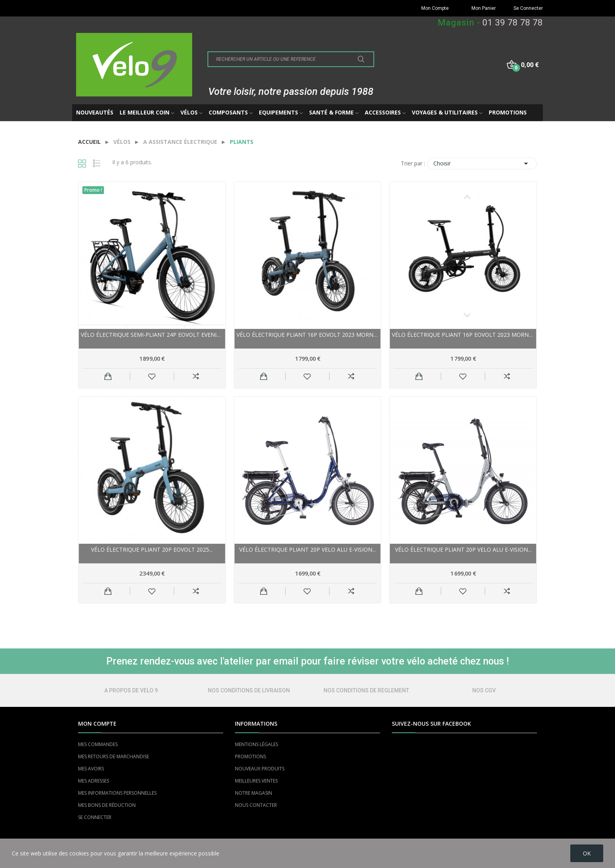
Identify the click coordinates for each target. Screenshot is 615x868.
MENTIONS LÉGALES (257, 744)
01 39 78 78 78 (513, 23)
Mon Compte (435, 8)
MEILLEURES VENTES (256, 781)
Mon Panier (484, 8)
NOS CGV (484, 690)
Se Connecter (528, 8)
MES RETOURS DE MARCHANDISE (114, 756)
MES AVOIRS (91, 769)
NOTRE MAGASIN (254, 793)
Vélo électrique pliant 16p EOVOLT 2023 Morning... (308, 335)
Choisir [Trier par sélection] (482, 163)
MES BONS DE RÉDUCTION (107, 805)
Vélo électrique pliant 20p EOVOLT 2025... (152, 549)
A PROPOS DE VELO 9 (131, 690)
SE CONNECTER (95, 817)
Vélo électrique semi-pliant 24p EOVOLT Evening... (152, 335)
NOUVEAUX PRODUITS (260, 769)
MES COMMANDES (98, 744)
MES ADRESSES (94, 781)
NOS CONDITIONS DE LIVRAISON (249, 690)
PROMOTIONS (250, 756)
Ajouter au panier (108, 376)
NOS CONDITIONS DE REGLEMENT (366, 690)
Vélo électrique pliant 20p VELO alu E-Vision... (307, 549)
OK (587, 853)
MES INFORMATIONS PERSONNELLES (117, 793)
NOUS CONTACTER (256, 805)
